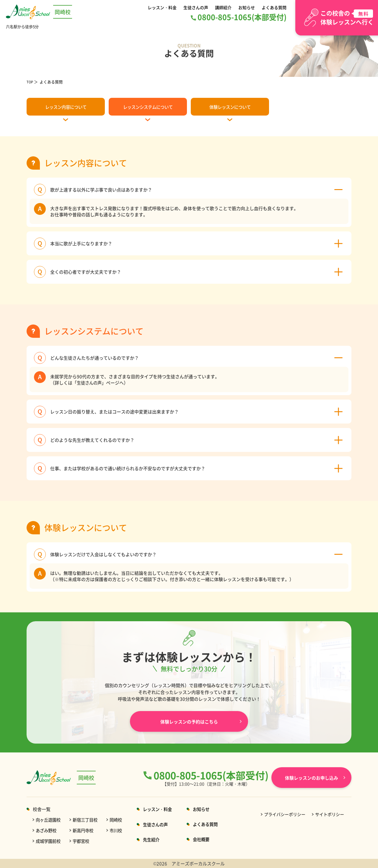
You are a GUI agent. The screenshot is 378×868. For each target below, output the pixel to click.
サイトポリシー (330, 814)
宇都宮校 (83, 841)
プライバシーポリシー (285, 814)
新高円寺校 (85, 830)
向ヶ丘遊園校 (49, 820)
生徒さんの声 (197, 7)
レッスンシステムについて (148, 107)
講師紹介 (224, 7)
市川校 (120, 830)
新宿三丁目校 (88, 820)
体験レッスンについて (230, 107)
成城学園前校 (49, 841)
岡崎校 (120, 820)
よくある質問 (273, 7)
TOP (30, 82)
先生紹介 (156, 839)
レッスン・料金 (163, 7)
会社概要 (208, 839)
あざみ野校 (47, 830)
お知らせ (246, 7)
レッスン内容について (66, 107)
